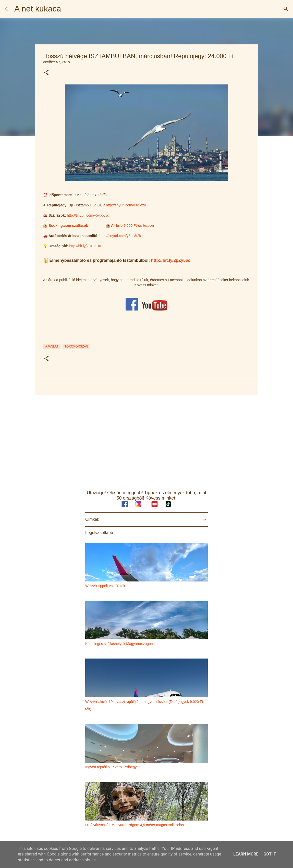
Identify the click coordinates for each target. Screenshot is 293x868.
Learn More (246, 854)
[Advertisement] (146, 439)
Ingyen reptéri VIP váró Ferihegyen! (113, 767)
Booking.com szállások (68, 226)
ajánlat (52, 346)
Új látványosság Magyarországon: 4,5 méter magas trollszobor (135, 825)
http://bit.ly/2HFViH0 (85, 246)
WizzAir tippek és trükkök (105, 586)
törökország (76, 346)
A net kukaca (38, 9)
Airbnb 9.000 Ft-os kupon (132, 226)
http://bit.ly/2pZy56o (171, 260)
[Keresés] (286, 9)
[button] (46, 73)
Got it (270, 854)
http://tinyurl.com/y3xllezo (126, 205)
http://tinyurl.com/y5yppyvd (88, 215)
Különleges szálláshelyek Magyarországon (119, 644)
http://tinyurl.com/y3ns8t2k (120, 236)
